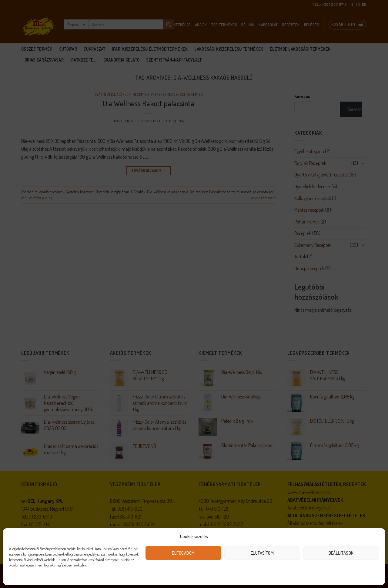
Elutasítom (262, 553)
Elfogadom (183, 553)
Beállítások (341, 553)
